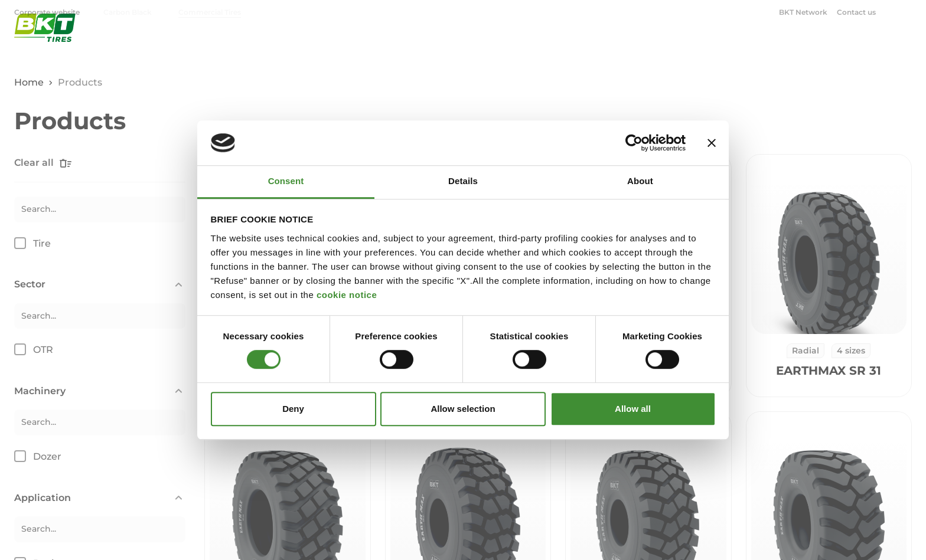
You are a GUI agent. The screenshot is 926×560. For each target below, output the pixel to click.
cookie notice (347, 295)
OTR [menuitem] (734, 45)
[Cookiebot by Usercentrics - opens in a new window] (634, 143)
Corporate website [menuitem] (48, 12)
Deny (293, 409)
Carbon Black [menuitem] (128, 12)
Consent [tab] (286, 181)
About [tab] (640, 181)
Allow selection (463, 409)
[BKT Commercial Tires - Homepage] (45, 44)
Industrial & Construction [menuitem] (649, 45)
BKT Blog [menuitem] (875, 45)
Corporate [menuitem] (800, 45)
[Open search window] (905, 12)
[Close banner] (712, 143)
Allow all (633, 409)
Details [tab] (463, 181)
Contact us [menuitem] (856, 12)
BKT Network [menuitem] (803, 12)
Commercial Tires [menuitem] (210, 12)
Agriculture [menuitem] (546, 45)
